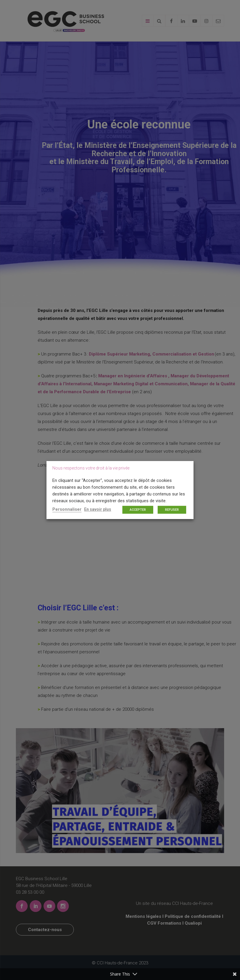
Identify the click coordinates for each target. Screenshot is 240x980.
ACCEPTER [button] (138, 510)
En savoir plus (98, 509)
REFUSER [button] (172, 510)
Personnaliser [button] (67, 509)
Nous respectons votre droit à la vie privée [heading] (91, 468)
